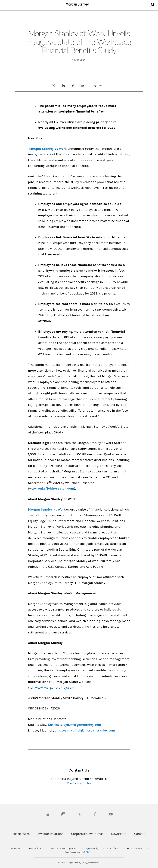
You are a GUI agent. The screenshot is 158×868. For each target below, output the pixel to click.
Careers (140, 834)
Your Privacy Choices (77, 852)
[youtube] (111, 814)
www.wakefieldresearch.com (52, 489)
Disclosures (21, 834)
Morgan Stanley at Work (48, 149)
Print (102, 84)
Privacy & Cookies (136, 848)
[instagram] (63, 814)
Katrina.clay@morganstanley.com (75, 725)
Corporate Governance (87, 834)
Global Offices (35, 848)
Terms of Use (113, 848)
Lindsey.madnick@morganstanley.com (85, 731)
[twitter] (79, 814)
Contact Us (15, 848)
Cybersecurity (92, 848)
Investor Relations (50, 834)
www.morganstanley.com (55, 688)
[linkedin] (47, 814)
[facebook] (95, 814)
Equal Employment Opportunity (64, 848)
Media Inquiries (79, 783)
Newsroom (119, 834)
